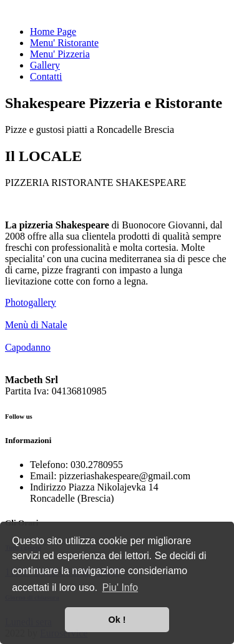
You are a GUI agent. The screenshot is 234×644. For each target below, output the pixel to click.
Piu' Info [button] (120, 588)
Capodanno (28, 347)
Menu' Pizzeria (60, 54)
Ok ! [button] (117, 620)
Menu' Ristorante (64, 43)
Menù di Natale (36, 325)
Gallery (45, 65)
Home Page (53, 32)
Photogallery (31, 302)
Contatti (46, 76)
